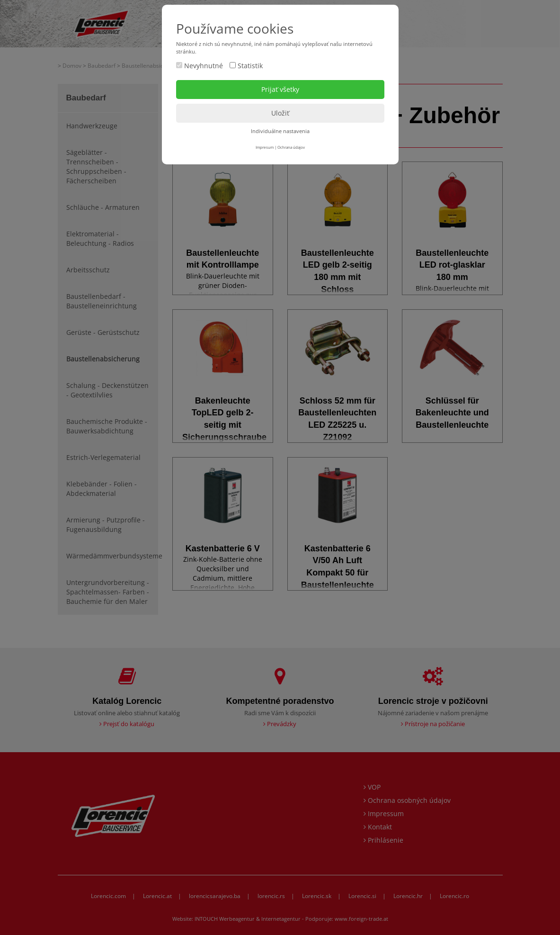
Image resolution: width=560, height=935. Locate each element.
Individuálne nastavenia (280, 131)
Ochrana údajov (291, 147)
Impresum (265, 147)
